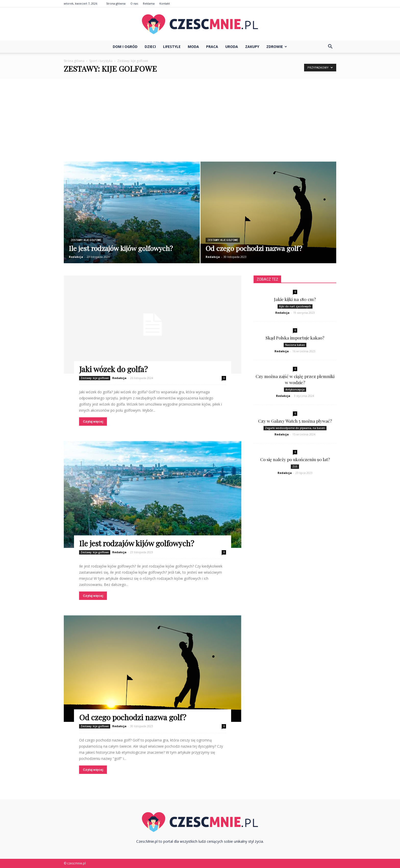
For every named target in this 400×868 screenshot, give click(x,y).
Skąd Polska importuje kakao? (295, 338)
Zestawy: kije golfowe (86, 240)
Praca (212, 47)
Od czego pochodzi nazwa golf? (133, 717)
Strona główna (116, 3)
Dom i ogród (125, 47)
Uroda (232, 47)
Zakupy (252, 47)
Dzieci (150, 47)
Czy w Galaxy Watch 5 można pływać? (295, 421)
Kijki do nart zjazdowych (295, 306)
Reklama (149, 3)
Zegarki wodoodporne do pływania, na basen (295, 428)
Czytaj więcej (93, 422)
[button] (330, 47)
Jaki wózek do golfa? (113, 369)
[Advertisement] (200, 117)
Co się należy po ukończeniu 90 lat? (295, 459)
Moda (193, 47)
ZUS (295, 467)
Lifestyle (172, 47)
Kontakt (165, 3)
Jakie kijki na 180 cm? (295, 299)
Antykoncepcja (295, 389)
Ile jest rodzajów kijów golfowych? (137, 543)
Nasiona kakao (295, 345)
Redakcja (76, 257)
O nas (134, 3)
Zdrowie (277, 47)
